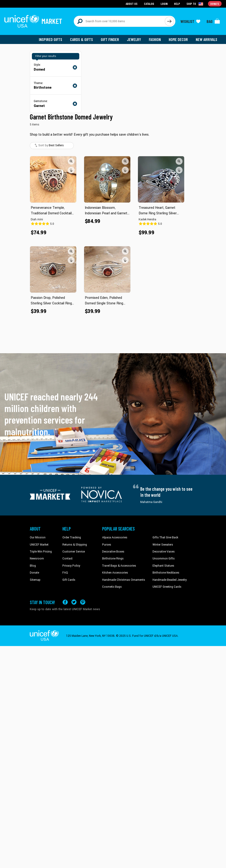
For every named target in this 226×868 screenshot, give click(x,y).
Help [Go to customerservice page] (177, 4)
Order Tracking (72, 537)
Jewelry (134, 39)
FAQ (65, 573)
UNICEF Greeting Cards (167, 587)
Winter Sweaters (163, 545)
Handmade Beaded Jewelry (170, 580)
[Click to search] (169, 21)
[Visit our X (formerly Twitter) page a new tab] (74, 602)
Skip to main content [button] (113, 0)
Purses (107, 545)
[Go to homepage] (33, 21)
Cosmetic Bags (112, 587)
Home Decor (178, 39)
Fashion (155, 39)
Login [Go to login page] (164, 4)
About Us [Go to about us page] (132, 4)
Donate (34, 573)
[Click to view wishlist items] (190, 21)
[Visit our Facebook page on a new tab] (65, 602)
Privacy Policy (71, 566)
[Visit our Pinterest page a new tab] (83, 602)
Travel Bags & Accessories (119, 566)
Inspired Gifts (50, 39)
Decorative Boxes (113, 552)
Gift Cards (69, 580)
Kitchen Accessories (115, 573)
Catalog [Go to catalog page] (149, 4)
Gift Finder (110, 39)
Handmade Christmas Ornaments (124, 580)
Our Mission (38, 537)
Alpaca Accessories (115, 537)
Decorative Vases (164, 552)
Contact (67, 559)
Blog (33, 566)
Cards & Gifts (81, 39)
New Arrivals (206, 39)
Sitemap (35, 580)
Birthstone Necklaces (166, 573)
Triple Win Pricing (41, 552)
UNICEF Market (39, 545)
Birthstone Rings (113, 559)
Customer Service (74, 552)
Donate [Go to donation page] (215, 4)
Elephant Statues (163, 566)
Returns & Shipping (75, 545)
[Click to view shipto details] (195, 4)
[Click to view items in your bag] (213, 21)
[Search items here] (119, 21)
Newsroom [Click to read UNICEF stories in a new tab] (37, 559)
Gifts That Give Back (165, 537)
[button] (71, 161)
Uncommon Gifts (164, 559)
